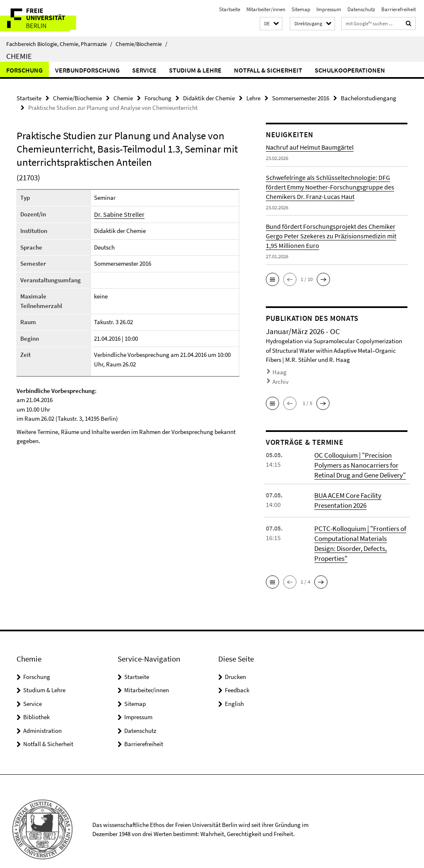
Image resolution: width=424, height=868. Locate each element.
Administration (42, 714)
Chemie (19, 56)
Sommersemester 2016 (301, 98)
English (234, 687)
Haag (278, 371)
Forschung (24, 70)
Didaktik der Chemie (209, 98)
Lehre (253, 98)
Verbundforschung (87, 70)
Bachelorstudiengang (369, 98)
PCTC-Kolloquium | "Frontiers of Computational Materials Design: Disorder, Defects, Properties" (360, 533)
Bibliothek (36, 701)
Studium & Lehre (195, 70)
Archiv (279, 379)
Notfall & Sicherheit (268, 70)
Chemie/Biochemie (141, 44)
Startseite (230, 9)
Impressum (329, 9)
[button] (271, 24)
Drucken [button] (235, 660)
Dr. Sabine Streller (117, 213)
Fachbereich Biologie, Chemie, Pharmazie (59, 44)
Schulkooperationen (350, 70)
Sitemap (301, 9)
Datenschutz (361, 9)
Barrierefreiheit (399, 9)
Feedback (237, 674)
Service (144, 70)
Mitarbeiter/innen (266, 9)
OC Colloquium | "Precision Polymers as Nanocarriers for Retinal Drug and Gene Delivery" (359, 461)
